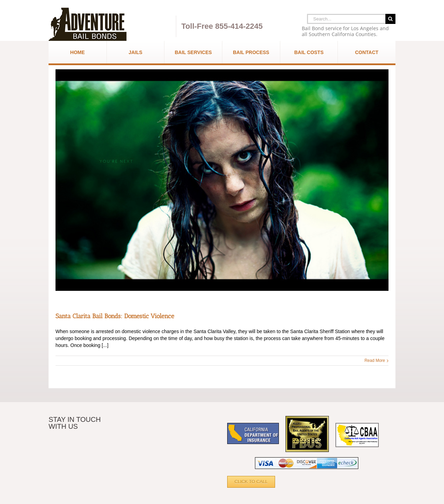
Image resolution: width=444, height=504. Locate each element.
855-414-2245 (239, 26)
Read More (375, 360)
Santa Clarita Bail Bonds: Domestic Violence (115, 316)
